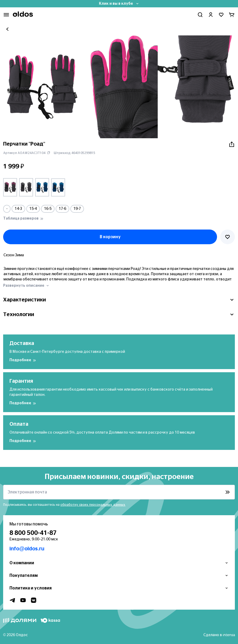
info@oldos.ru (27, 549)
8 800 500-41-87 (33, 533)
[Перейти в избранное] (221, 15)
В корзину (110, 237)
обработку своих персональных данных (93, 505)
